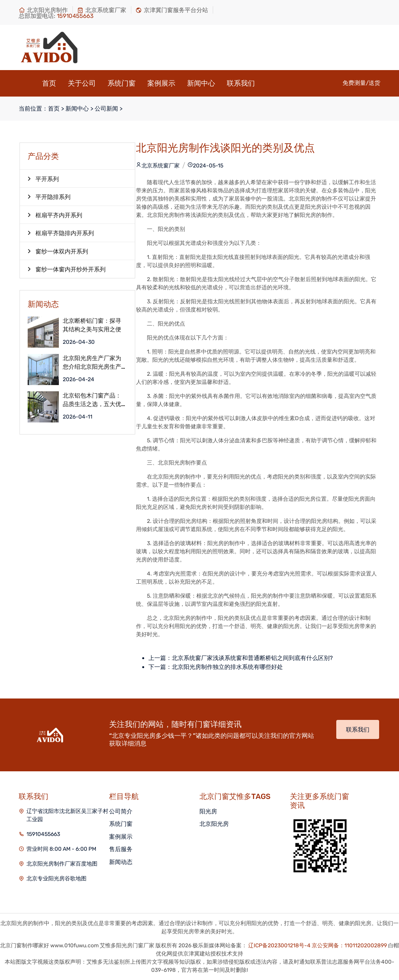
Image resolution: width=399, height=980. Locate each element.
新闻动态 (121, 862)
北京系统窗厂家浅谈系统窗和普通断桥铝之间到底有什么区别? (252, 658)
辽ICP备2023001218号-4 (279, 946)
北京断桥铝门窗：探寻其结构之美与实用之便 (92, 325)
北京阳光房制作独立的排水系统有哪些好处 (227, 667)
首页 (49, 83)
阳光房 (208, 811)
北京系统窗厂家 (102, 10)
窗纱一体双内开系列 (58, 251)
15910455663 (43, 834)
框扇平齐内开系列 (55, 215)
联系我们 (241, 83)
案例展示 (161, 83)
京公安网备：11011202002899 (349, 946)
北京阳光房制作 (43, 10)
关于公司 (82, 83)
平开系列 (43, 179)
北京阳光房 (214, 824)
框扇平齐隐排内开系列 (61, 233)
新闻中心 (201, 83)
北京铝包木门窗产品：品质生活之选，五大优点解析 (92, 400)
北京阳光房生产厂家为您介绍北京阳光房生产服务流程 (92, 363)
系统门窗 (122, 83)
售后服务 (121, 849)
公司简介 (121, 811)
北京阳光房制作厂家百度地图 (62, 864)
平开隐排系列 (49, 197)
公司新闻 (106, 109)
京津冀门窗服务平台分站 (172, 10)
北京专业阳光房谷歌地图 (56, 879)
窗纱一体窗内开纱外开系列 (67, 269)
